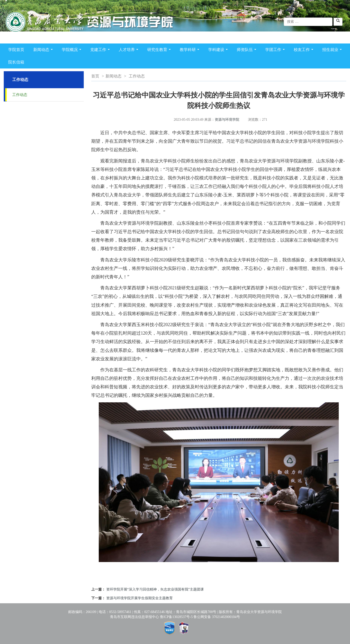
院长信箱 (16, 62)
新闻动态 (44, 51)
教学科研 (190, 51)
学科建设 (219, 51)
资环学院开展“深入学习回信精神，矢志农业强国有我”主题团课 (155, 589)
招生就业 (333, 51)
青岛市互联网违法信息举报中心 (134, 617)
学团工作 (276, 51)
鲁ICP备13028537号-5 (176, 617)
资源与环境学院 (227, 120)
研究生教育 (160, 51)
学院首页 (16, 50)
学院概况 (72, 51)
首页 (95, 76)
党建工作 (101, 51)
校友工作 (304, 51)
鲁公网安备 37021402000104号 (217, 617)
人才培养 (129, 51)
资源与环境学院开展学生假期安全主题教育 (139, 598)
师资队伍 (247, 51)
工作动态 (20, 95)
